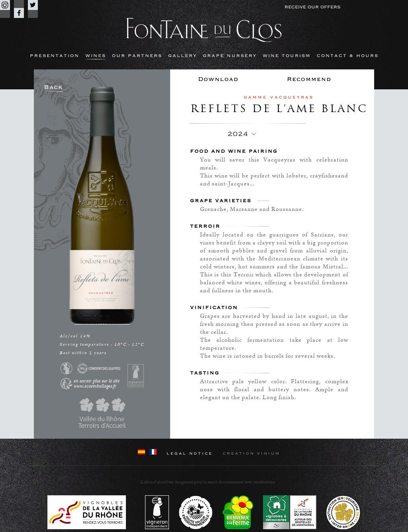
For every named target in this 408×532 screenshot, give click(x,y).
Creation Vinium (251, 453)
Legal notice (190, 453)
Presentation (55, 56)
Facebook (19, 13)
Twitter (33, 5)
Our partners (137, 56)
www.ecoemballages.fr (95, 386)
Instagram (5, 5)
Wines (96, 56)
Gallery (182, 56)
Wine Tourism (287, 56)
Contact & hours (348, 56)
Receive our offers (312, 7)
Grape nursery (230, 56)
